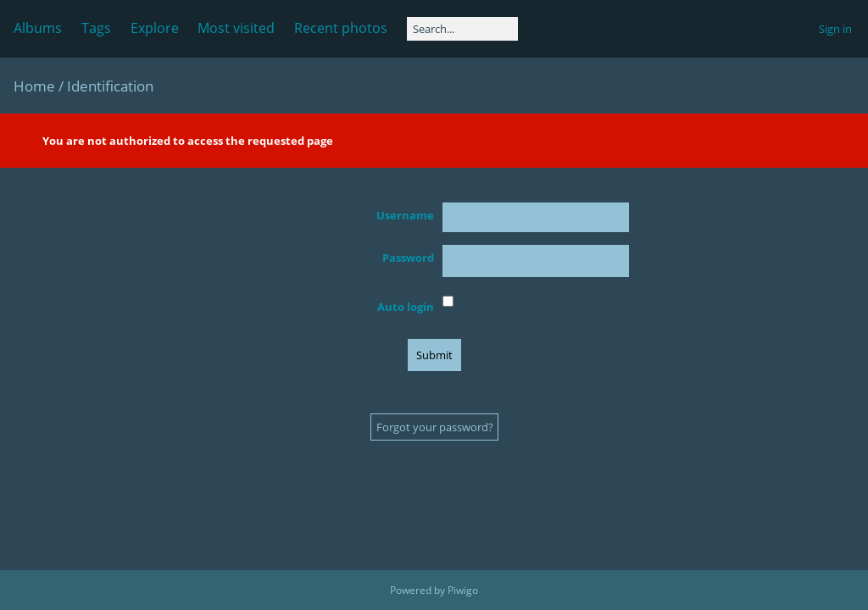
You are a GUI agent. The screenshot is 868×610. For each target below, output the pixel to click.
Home (34, 86)
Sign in (835, 29)
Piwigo (463, 590)
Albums (38, 28)
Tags (96, 28)
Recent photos (341, 28)
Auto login (406, 307)
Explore (155, 28)
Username (405, 215)
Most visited (236, 28)
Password (408, 258)
